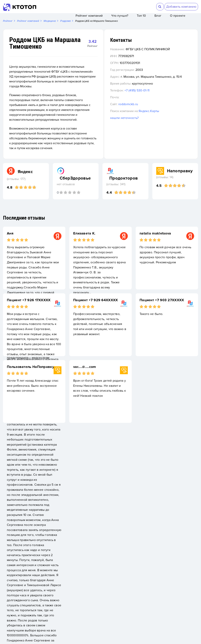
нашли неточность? (150, 128)
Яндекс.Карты (175, 121)
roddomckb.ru (154, 115)
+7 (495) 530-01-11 (163, 101)
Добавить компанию (181, 7)
